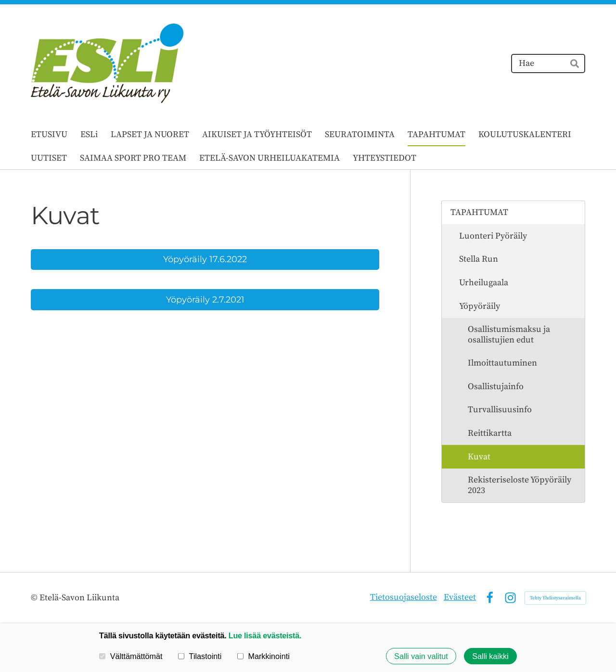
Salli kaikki (490, 656)
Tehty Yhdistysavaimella (555, 598)
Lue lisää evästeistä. (265, 635)
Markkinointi (263, 656)
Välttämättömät (131, 656)
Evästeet (460, 597)
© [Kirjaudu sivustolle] (35, 598)
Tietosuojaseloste (404, 597)
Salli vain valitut (421, 656)
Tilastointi (200, 656)
